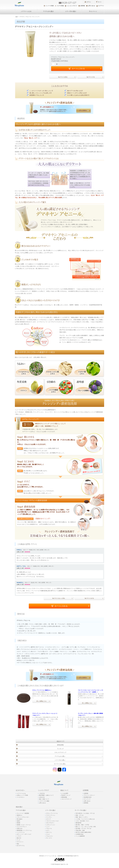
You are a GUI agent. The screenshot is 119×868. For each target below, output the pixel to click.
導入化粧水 (20, 819)
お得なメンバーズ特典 (22, 795)
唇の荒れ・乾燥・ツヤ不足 (82, 825)
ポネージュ (49, 832)
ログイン (89, 2)
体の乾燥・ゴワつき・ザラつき (83, 828)
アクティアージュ (51, 815)
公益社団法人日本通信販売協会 (65, 856)
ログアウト (100, 6)
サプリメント (20, 842)
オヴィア (48, 819)
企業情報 (82, 6)
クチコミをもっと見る (59, 598)
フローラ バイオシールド (52, 821)
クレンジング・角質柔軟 (23, 813)
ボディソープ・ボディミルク (24, 834)
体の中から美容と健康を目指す (83, 832)
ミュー (48, 827)
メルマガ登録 (59, 6)
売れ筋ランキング (66, 795)
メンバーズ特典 (49, 6)
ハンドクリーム (21, 832)
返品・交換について (44, 799)
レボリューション (51, 825)
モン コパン (49, 838)
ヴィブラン (49, 817)
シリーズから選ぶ (71, 11)
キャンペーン (93, 11)
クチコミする (91, 77)
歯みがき (19, 838)
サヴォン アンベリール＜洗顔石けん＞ (42, 690)
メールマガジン (21, 797)
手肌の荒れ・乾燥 (80, 830)
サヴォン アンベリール (52, 813)
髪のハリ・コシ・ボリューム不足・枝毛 (86, 827)
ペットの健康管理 (80, 836)
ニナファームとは (26, 11)
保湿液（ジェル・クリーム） (24, 825)
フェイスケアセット (22, 827)
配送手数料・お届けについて (46, 795)
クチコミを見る (63, 77)
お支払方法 (42, 797)
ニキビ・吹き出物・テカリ (82, 821)
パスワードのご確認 (44, 801)
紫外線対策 (78, 823)
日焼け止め (20, 828)
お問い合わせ (91, 6)
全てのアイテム (21, 846)
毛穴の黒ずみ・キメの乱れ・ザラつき (85, 813)
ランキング (60, 749)
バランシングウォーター (23, 817)
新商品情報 (60, 745)
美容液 (18, 823)
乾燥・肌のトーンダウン (82, 817)
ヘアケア (19, 836)
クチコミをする (90, 598)
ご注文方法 (42, 793)
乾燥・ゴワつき (80, 815)
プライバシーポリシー (89, 795)
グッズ (18, 840)
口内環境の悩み (80, 834)
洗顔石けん (20, 815)
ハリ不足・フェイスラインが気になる (85, 819)
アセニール (49, 828)
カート (100, 2)
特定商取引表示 (88, 797)
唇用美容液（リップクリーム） (25, 830)
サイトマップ (87, 799)
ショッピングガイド (71, 6)
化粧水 (18, 821)
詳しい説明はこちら (42, 701)
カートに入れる (61, 606)
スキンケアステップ (60, 752)
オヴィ (48, 830)
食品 (18, 844)
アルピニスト (50, 836)
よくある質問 (65, 793)
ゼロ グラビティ (50, 823)
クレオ (48, 834)
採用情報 (86, 803)
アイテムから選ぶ (48, 11)
